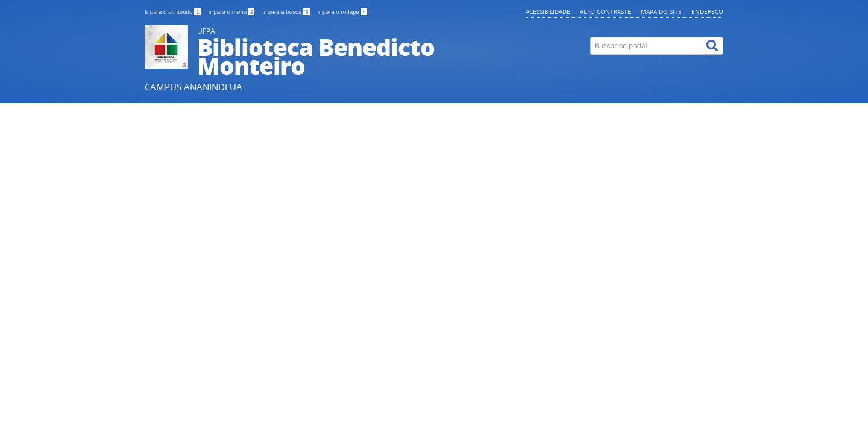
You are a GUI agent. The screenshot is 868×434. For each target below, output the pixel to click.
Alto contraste (605, 11)
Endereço (707, 11)
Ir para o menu (232, 12)
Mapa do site (661, 11)
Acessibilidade (548, 11)
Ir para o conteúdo (173, 12)
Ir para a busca (287, 12)
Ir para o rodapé (342, 12)
